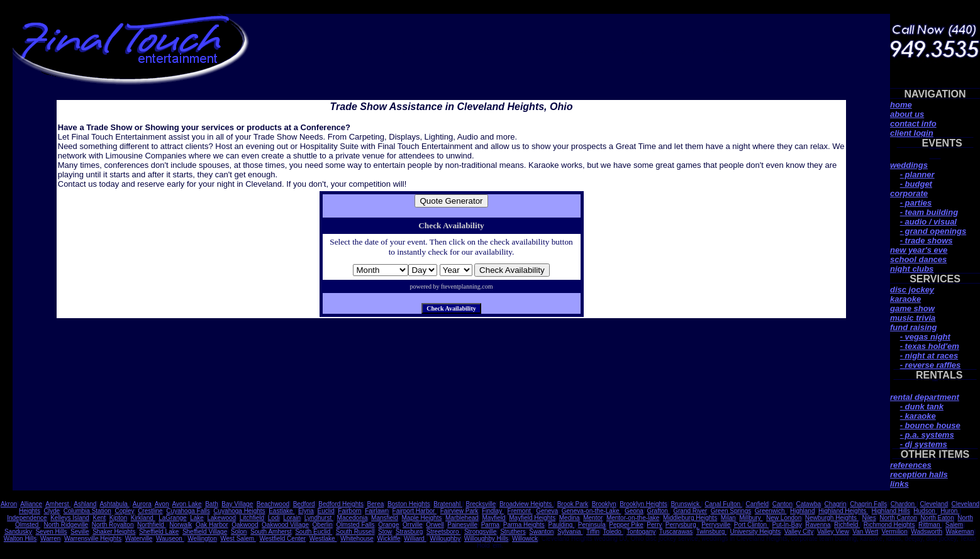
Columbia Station (87, 511)
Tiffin (593, 532)
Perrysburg (682, 525)
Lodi (274, 518)
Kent (100, 518)
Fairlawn (377, 511)
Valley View (833, 532)
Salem (954, 525)
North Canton (898, 518)
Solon (239, 532)
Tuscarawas (676, 532)
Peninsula (592, 525)
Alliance (31, 504)
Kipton (118, 518)
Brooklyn (604, 504)
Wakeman (960, 532)
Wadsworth (927, 532)
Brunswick (686, 504)
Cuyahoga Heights (239, 511)
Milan (728, 518)
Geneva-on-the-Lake (592, 511)
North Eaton (937, 518)
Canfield (757, 504)
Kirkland (143, 518)
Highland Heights (843, 511)
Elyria (306, 511)
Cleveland (933, 504)
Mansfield (385, 518)
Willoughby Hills (487, 539)
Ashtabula (114, 504)
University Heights (756, 532)
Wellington (202, 539)
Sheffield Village (205, 532)
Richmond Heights (889, 525)
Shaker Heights (114, 532)
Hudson (925, 511)
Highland (802, 511)
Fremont (520, 511)
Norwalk (181, 525)
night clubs (912, 269)
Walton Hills (20, 539)
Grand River (690, 511)
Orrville (413, 525)
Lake (197, 518)
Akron (9, 504)
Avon (162, 504)
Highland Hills (891, 511)
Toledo (613, 532)
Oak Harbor (212, 525)
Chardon (904, 504)
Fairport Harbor (415, 511)
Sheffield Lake (159, 532)
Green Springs (731, 511)
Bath (212, 504)
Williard (415, 539)
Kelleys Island (70, 518)
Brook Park (573, 504)
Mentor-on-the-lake (633, 518)
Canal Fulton (723, 504)
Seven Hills (51, 532)
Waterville (139, 539)
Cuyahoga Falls (188, 511)
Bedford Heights (341, 504)
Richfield (847, 525)
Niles (869, 518)
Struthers (513, 532)
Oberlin (323, 525)
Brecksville (481, 504)
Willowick (525, 539)
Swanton (541, 532)
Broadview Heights (526, 504)
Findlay (493, 511)
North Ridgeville (66, 525)
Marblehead (462, 518)
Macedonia (353, 518)
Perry (654, 525)
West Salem (238, 539)
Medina (570, 518)
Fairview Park (459, 511)
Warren (50, 539)
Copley (124, 511)
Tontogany (641, 532)
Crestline (150, 511)
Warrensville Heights (93, 539)
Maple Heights (421, 518)
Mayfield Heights (532, 518)
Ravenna (818, 525)
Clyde (52, 511)
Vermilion (895, 532)
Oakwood (245, 525)
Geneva (547, 511)
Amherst (58, 504)
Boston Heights (409, 504)
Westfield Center (282, 539)
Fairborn (349, 511)
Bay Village (237, 504)
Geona (634, 511)
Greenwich (771, 511)
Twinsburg (711, 532)
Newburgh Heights (832, 518)
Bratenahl (448, 504)
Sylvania (570, 532)
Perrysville (716, 525)
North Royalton (113, 525)
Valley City (799, 532)
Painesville (462, 525)
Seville (80, 532)
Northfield (152, 525)
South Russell (355, 532)
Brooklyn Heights (643, 504)
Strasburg (409, 532)
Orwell (435, 525)
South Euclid (314, 532)
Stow (385, 532)
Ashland (85, 504)
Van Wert (865, 532)
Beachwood (273, 504)
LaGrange (172, 518)
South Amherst (271, 532)
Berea (376, 504)
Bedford (304, 504)
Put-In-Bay (787, 525)
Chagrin (836, 504)
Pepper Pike (626, 525)
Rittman (930, 525)
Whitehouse (357, 539)
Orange (388, 525)
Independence (27, 518)
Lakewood (221, 518)
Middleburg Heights (690, 518)
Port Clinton (751, 525)
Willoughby (445, 539)
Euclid (326, 511)
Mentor (593, 518)
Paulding (561, 525)
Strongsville (481, 532)
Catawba (809, 504)
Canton (782, 504)
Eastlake (281, 511)
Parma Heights (524, 525)
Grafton (659, 511)
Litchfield (252, 518)
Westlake (323, 539)
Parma (490, 525)
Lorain (292, 518)
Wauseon (170, 539)
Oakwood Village (285, 525)
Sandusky (18, 532)
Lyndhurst (319, 518)
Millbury (751, 518)
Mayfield (493, 518)
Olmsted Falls (355, 525)
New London (784, 518)
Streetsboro (443, 532)
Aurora (142, 504)
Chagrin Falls (868, 504)
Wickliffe (388, 539)
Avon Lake (187, 504)
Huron (950, 511)
